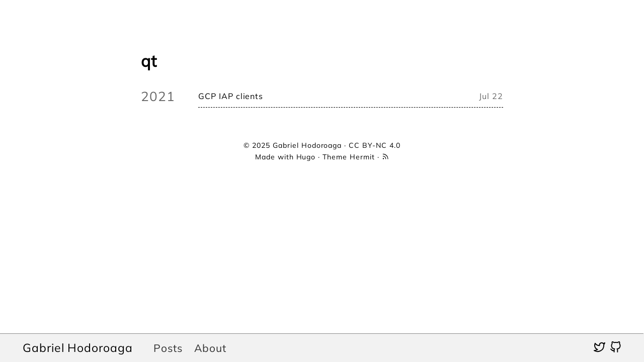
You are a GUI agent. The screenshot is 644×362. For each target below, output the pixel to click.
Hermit (362, 157)
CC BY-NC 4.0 (375, 145)
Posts (168, 348)
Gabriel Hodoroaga (78, 348)
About (210, 348)
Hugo (306, 157)
